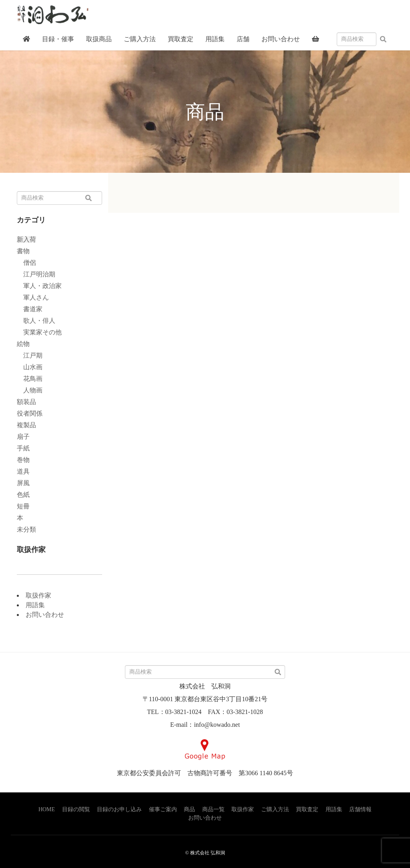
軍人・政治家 (39, 286)
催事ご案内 (163, 809)
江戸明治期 (36, 274)
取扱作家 (38, 595)
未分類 (26, 529)
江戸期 (30, 355)
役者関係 (30, 413)
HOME (47, 809)
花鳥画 (30, 379)
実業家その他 (39, 332)
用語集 (35, 605)
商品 (189, 809)
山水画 (30, 367)
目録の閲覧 (76, 809)
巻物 (23, 460)
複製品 (26, 425)
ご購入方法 (275, 809)
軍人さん (33, 297)
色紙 (23, 495)
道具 (23, 471)
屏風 (23, 483)
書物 (23, 251)
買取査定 (307, 809)
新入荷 (26, 239)
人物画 (30, 390)
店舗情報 (360, 809)
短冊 (23, 506)
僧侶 (26, 263)
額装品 (26, 402)
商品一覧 (213, 809)
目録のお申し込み (119, 809)
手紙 (23, 448)
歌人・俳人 (36, 321)
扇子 (23, 437)
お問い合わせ (45, 615)
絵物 (23, 344)
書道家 (30, 309)
